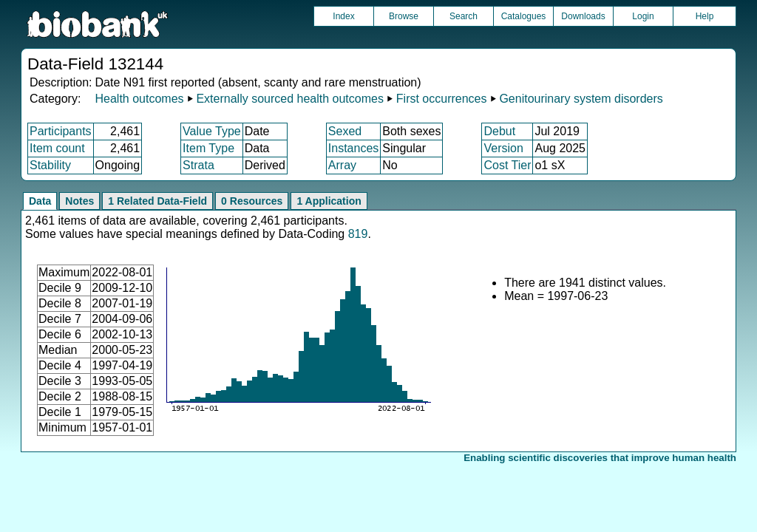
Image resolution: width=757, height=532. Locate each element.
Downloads (583, 16)
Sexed (345, 131)
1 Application (329, 201)
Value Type (212, 131)
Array (342, 165)
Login (643, 16)
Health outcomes (139, 99)
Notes (79, 201)
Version (503, 148)
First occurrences (442, 99)
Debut (499, 131)
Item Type (208, 148)
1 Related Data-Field (157, 201)
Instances (353, 148)
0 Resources (252, 201)
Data (40, 201)
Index (343, 16)
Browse (404, 16)
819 (358, 234)
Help (705, 16)
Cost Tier (507, 165)
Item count (57, 148)
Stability (50, 165)
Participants (61, 131)
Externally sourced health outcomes (289, 99)
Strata (198, 165)
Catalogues (524, 16)
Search (464, 16)
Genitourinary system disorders (581, 99)
